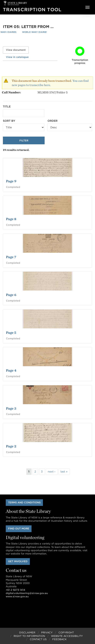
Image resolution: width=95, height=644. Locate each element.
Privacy (47, 633)
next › (52, 472)
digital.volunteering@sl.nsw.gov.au (27, 593)
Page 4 (11, 370)
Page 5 (11, 333)
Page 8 (11, 219)
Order (52, 121)
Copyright (66, 633)
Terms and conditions (24, 502)
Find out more (19, 529)
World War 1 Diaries (35, 32)
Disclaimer (27, 633)
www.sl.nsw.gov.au (17, 596)
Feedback (59, 639)
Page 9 (11, 181)
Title (7, 106)
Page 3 (11, 408)
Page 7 (11, 257)
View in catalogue (17, 57)
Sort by (9, 121)
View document (17, 50)
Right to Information (29, 636)
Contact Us (38, 639)
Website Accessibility (67, 636)
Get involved (18, 561)
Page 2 (11, 446)
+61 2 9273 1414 (15, 590)
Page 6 (11, 295)
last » (64, 472)
